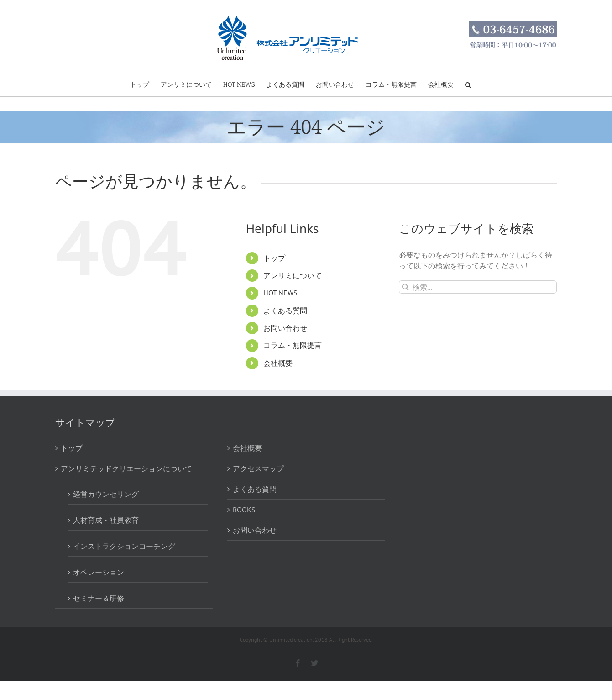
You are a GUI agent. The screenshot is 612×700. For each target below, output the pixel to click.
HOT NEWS (280, 293)
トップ (274, 258)
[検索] (405, 287)
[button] (468, 84)
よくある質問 (285, 311)
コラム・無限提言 (293, 345)
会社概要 (278, 363)
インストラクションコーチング (124, 546)
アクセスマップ (258, 468)
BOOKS (244, 510)
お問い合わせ (285, 328)
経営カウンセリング (106, 494)
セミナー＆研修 (99, 598)
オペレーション (99, 572)
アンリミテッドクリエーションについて (126, 468)
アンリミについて (293, 275)
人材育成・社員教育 (106, 520)
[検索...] (478, 287)
